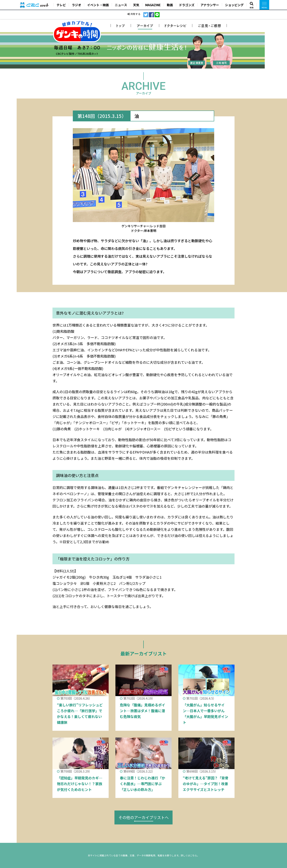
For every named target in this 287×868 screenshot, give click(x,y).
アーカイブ (145, 26)
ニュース (121, 5)
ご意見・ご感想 (210, 26)
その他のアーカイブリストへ (144, 817)
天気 (136, 5)
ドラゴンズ (187, 5)
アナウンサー (210, 5)
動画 (170, 5)
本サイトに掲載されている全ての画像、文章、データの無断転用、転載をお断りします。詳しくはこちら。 (144, 855)
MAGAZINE (153, 5)
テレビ (61, 5)
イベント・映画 (98, 5)
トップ (121, 26)
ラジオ (76, 5)
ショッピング (234, 5)
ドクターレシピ (176, 26)
